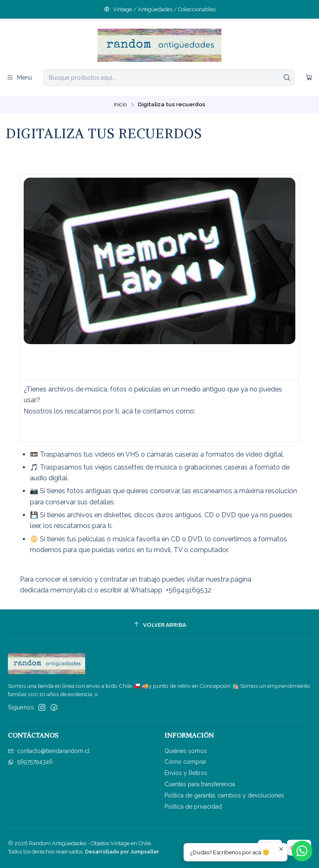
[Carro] (309, 78)
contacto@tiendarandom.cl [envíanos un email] (49, 751)
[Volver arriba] (160, 625)
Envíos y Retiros (186, 773)
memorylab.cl (71, 590)
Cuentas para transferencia (200, 784)
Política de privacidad (193, 807)
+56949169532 (189, 590)
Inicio (120, 105)
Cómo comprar (185, 762)
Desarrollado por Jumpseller (122, 852)
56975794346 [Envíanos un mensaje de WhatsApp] (30, 762)
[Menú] (19, 78)
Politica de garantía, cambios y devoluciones (224, 795)
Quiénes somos (186, 751)
